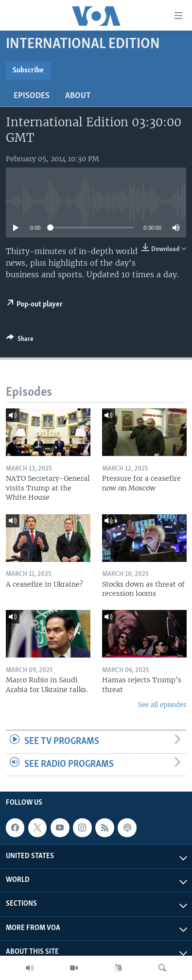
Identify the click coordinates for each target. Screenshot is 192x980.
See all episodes (162, 705)
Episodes (32, 96)
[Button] (20, 340)
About (78, 96)
